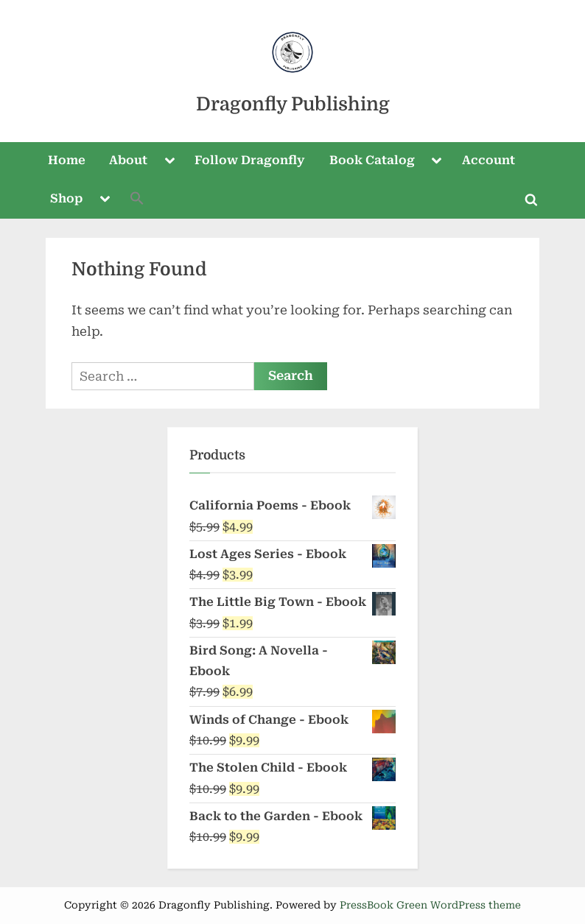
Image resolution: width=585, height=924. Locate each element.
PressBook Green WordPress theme (430, 905)
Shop (66, 198)
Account (488, 160)
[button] (137, 200)
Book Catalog (372, 160)
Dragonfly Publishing (293, 104)
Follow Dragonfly (250, 160)
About (128, 160)
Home (67, 160)
